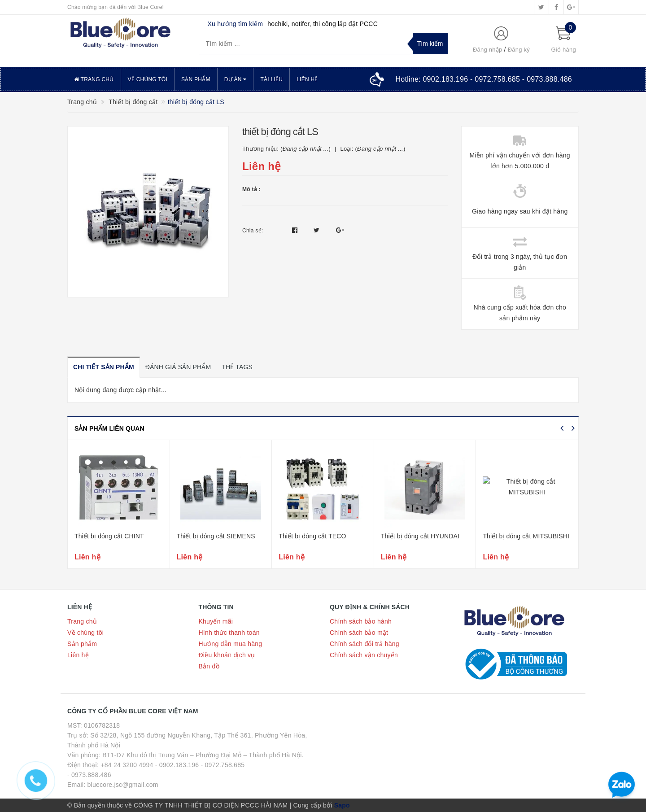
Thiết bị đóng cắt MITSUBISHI (526, 536)
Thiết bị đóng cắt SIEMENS (216, 536)
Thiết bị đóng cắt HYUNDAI (420, 536)
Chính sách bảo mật (359, 633)
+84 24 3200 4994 (127, 765)
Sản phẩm (196, 79)
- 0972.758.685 (223, 765)
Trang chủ (94, 79)
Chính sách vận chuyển (364, 655)
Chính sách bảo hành (361, 621)
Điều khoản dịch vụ (227, 655)
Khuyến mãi (216, 621)
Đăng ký (519, 50)
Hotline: (484, 79)
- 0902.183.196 (177, 765)
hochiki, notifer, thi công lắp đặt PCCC (323, 24)
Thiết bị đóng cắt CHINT (109, 536)
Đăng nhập (488, 50)
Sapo (342, 805)
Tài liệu (271, 79)
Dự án (236, 79)
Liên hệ (307, 79)
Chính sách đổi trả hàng (364, 644)
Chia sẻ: (253, 231)
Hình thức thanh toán (229, 633)
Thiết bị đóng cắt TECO (312, 536)
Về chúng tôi (148, 79)
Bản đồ (209, 666)
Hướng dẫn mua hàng (231, 644)
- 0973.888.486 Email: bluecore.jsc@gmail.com (113, 780)
